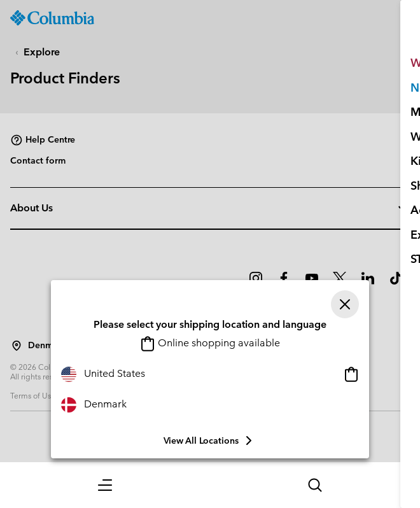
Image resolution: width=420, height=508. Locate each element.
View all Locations (210, 441)
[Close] (345, 304)
